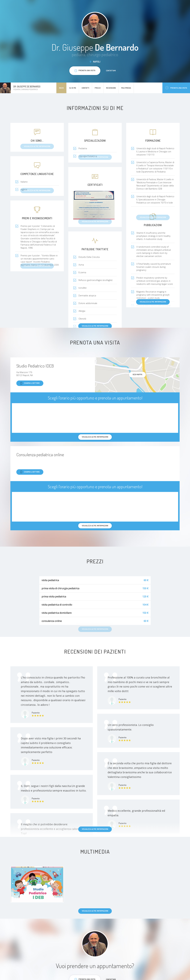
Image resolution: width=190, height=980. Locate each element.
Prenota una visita (176, 88)
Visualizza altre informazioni (153, 302)
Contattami (111, 71)
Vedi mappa (137, 374)
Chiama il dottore (30, 383)
